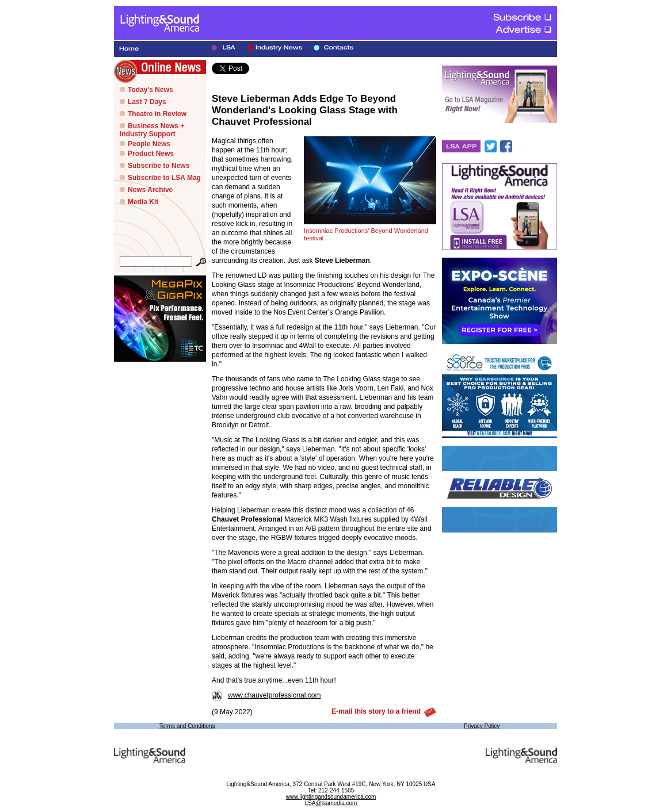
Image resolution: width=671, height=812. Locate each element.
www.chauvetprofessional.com (266, 695)
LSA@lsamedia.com (331, 803)
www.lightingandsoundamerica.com (331, 797)
